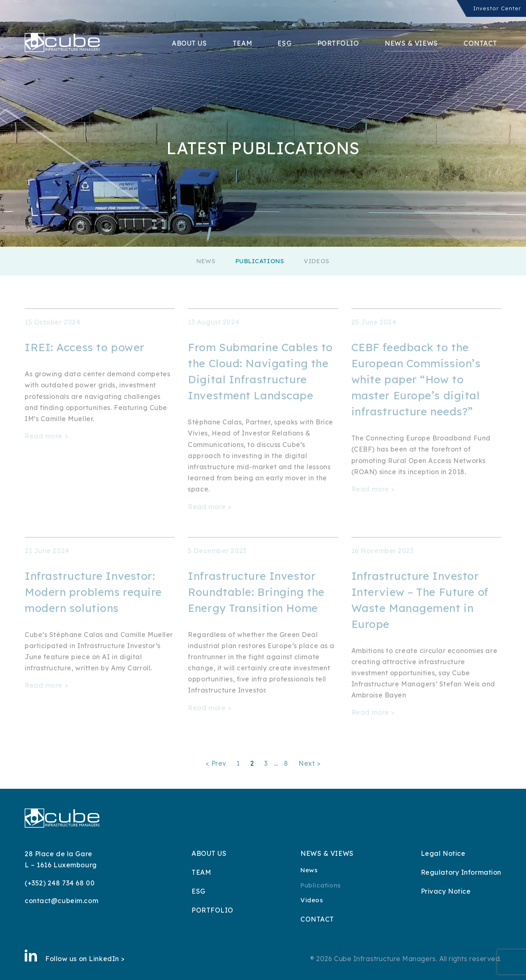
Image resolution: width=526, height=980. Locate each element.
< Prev (216, 763)
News (206, 261)
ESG (284, 43)
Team (242, 43)
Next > (309, 763)
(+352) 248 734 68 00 (60, 883)
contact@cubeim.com (61, 901)
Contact (480, 43)
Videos (316, 261)
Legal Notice (443, 853)
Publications (260, 261)
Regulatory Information (461, 872)
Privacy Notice (446, 891)
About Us (189, 43)
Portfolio (338, 43)
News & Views (411, 43)
